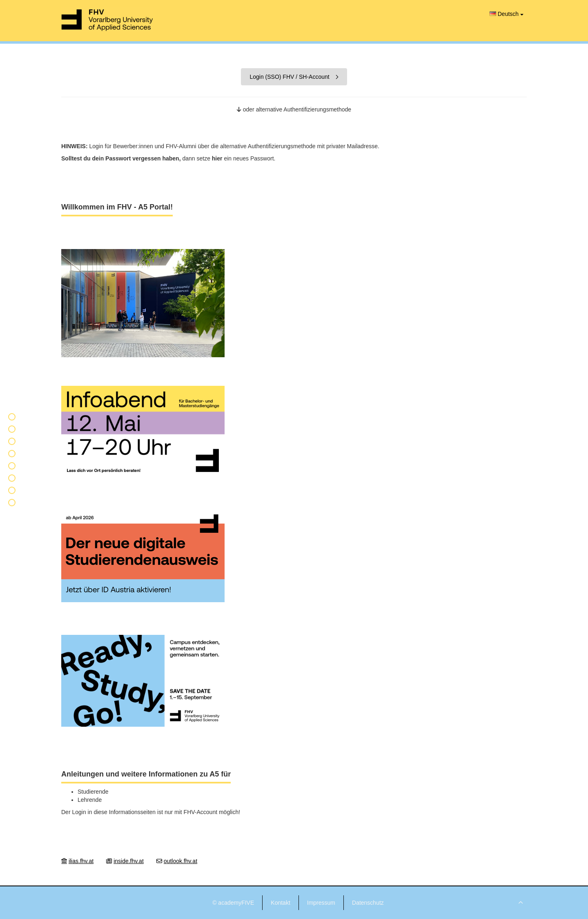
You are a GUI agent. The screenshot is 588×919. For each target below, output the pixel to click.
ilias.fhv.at (81, 861)
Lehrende (90, 800)
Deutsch (507, 14)
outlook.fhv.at (180, 861)
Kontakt (280, 903)
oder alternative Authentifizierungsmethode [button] (294, 109)
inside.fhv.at (129, 861)
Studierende (93, 792)
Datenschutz (368, 903)
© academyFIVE (233, 903)
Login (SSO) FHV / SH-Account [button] (294, 77)
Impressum (321, 903)
